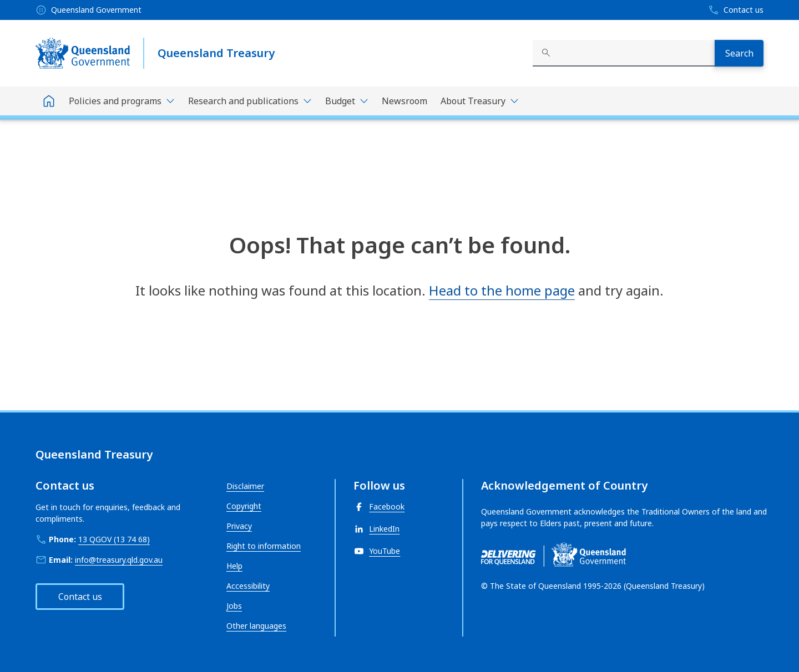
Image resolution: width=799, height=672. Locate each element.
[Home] (49, 101)
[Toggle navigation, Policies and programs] (122, 101)
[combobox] (624, 53)
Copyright (244, 506)
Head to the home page (502, 290)
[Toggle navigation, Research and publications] (250, 101)
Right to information (264, 546)
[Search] (739, 53)
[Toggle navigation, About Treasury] (480, 101)
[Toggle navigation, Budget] (347, 101)
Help (234, 566)
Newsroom (404, 101)
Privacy (239, 526)
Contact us (80, 597)
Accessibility (248, 586)
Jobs (234, 606)
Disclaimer (245, 486)
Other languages (256, 626)
